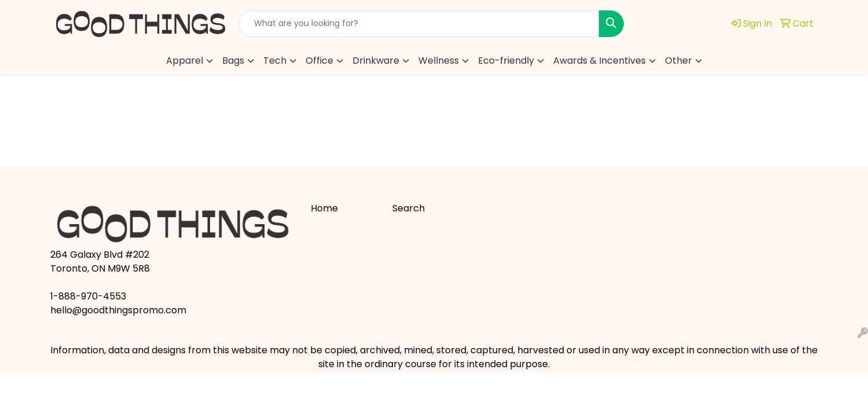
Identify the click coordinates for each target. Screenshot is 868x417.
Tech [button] (275, 61)
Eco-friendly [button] (506, 61)
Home (324, 208)
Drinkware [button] (376, 61)
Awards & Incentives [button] (599, 61)
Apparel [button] (185, 61)
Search (409, 208)
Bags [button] (233, 61)
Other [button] (678, 61)
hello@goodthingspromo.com (118, 310)
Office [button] (319, 61)
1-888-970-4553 (88, 296)
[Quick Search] (419, 24)
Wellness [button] (439, 61)
